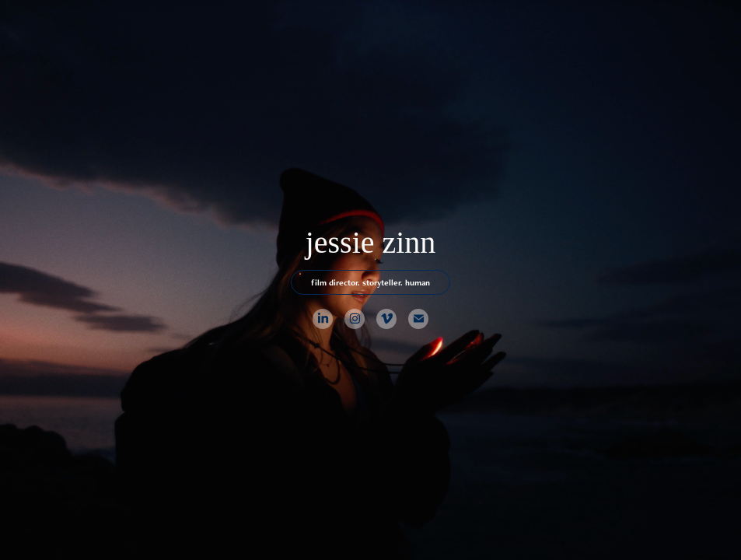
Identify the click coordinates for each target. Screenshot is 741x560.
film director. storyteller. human (370, 282)
